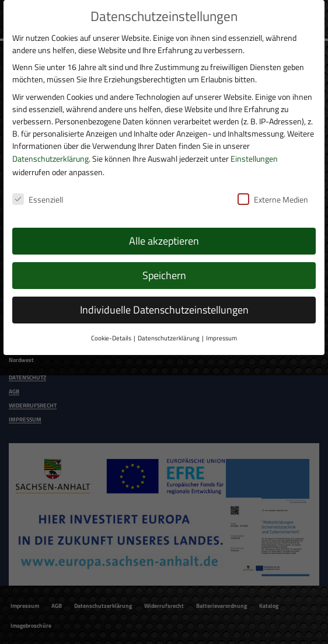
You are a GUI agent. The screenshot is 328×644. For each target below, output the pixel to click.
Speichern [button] (164, 274)
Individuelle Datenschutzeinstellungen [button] (164, 309)
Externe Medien (273, 198)
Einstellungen (254, 157)
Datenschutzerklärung (50, 157)
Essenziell (38, 198)
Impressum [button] (221, 337)
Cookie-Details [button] (111, 337)
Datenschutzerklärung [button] (169, 337)
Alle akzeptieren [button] (164, 240)
